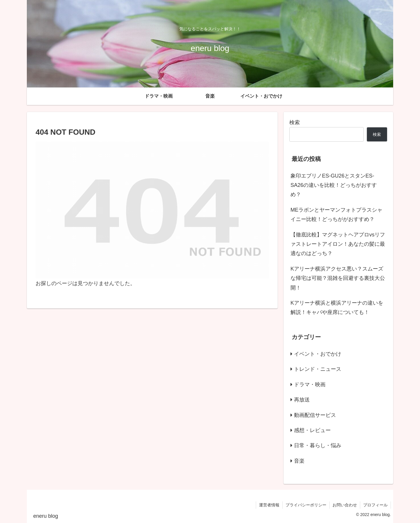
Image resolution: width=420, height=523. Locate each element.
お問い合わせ (345, 505)
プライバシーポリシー (306, 505)
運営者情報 (269, 505)
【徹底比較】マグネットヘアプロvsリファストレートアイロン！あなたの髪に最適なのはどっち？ (338, 244)
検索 (295, 122)
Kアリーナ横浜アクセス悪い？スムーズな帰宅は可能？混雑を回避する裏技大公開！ (338, 278)
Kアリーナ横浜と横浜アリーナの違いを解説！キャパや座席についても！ (337, 308)
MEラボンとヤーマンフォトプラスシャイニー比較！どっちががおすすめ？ (336, 215)
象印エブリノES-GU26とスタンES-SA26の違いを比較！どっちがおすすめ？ (334, 185)
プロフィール (375, 505)
